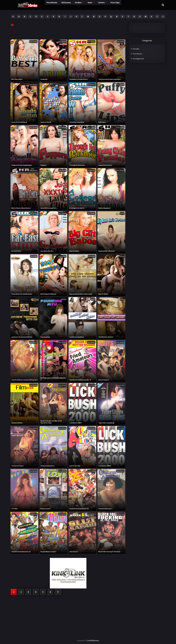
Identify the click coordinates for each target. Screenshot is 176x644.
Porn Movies (40, 5)
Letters (92, 5)
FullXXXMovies (93, 640)
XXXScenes (55, 5)
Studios (68, 5)
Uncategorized (138, 59)
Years (80, 5)
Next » (58, 592)
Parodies (136, 49)
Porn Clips (106, 5)
